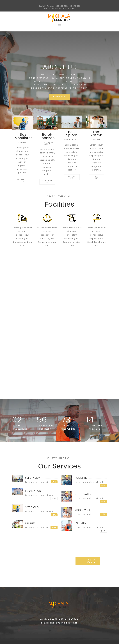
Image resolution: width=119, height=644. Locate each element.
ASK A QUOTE (59, 332)
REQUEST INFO (92, 332)
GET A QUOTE (91, 561)
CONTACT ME (22, 180)
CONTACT (59, 97)
